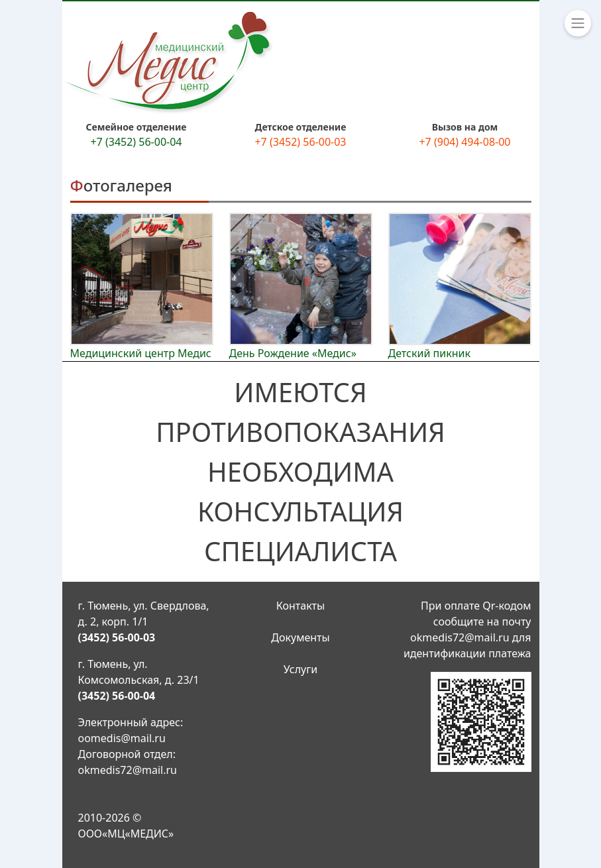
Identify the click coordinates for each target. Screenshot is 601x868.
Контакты (300, 606)
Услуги (300, 669)
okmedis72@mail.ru (128, 770)
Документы (300, 637)
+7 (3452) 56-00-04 (136, 142)
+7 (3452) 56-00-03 (300, 142)
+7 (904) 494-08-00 (464, 142)
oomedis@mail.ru (122, 738)
